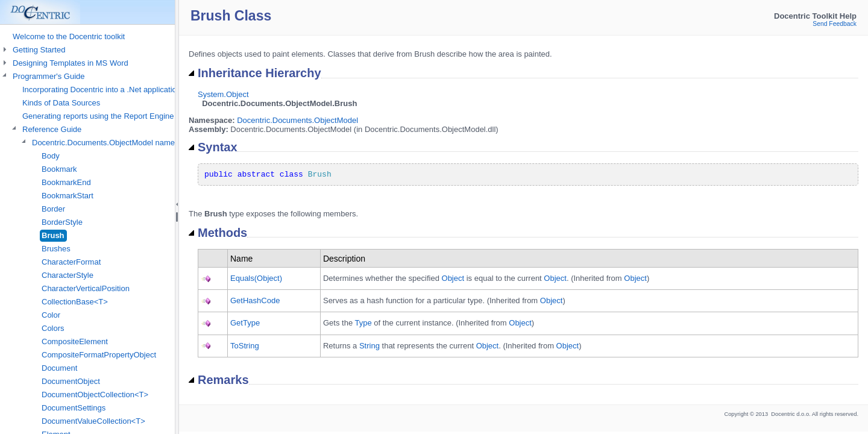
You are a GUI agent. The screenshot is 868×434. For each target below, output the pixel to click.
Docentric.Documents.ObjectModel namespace (114, 143)
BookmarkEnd (66, 182)
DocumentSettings (74, 408)
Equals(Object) (256, 278)
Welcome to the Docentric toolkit (69, 36)
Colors (53, 328)
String (370, 346)
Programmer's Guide (49, 76)
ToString (245, 346)
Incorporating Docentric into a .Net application (102, 90)
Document (59, 368)
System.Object (223, 94)
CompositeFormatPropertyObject (99, 355)
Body (51, 156)
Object (453, 278)
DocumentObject (71, 381)
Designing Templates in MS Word (71, 63)
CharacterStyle (68, 275)
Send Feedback (835, 24)
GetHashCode (255, 300)
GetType (245, 323)
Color (51, 315)
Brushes (56, 249)
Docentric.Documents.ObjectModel (297, 120)
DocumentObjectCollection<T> (95, 395)
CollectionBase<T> (75, 302)
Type (363, 323)
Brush (53, 235)
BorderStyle (62, 222)
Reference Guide (52, 129)
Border (53, 209)
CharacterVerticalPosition (86, 288)
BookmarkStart (68, 196)
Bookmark (59, 169)
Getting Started (39, 50)
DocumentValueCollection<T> (93, 421)
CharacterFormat (71, 262)
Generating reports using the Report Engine (98, 116)
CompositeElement (75, 341)
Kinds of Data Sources (61, 103)
